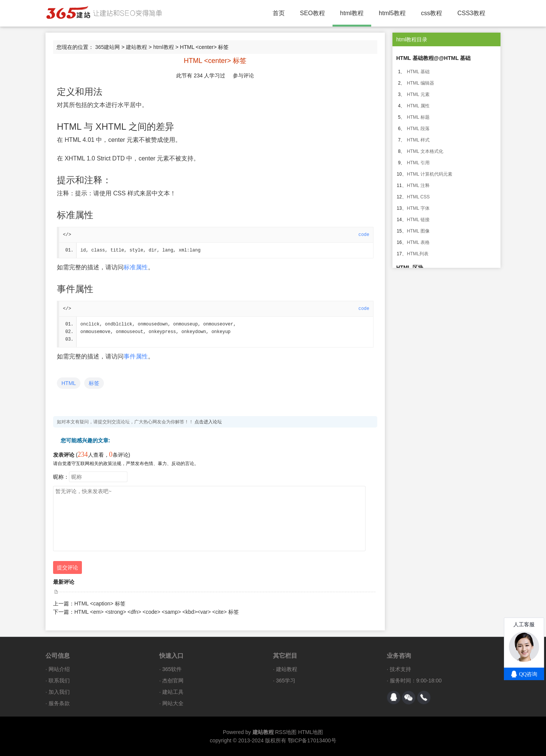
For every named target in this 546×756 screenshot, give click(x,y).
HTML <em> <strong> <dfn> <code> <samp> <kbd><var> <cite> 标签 (157, 612)
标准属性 (136, 267)
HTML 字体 (418, 208)
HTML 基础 (418, 72)
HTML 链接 (418, 220)
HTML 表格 (418, 242)
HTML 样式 (418, 140)
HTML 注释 (418, 185)
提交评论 (67, 567)
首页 (279, 13)
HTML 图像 (418, 231)
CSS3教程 (471, 13)
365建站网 (107, 47)
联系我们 (59, 681)
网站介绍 (59, 669)
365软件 (172, 669)
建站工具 (173, 692)
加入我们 (59, 692)
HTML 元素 (418, 94)
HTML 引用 (418, 163)
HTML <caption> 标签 (100, 604)
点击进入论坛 (208, 422)
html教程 (352, 13)
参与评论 (243, 75)
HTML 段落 (418, 129)
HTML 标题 (418, 117)
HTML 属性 (418, 106)
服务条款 (59, 703)
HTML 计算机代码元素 (430, 174)
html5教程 (392, 13)
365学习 (286, 681)
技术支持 (400, 669)
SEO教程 (312, 13)
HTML (69, 383)
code (364, 235)
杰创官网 (173, 681)
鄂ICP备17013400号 (312, 740)
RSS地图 (286, 732)
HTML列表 (418, 254)
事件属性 (136, 356)
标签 (94, 383)
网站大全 (173, 703)
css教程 (431, 13)
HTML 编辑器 (420, 83)
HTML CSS (418, 197)
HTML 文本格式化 (425, 151)
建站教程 (136, 47)
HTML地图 (311, 732)
